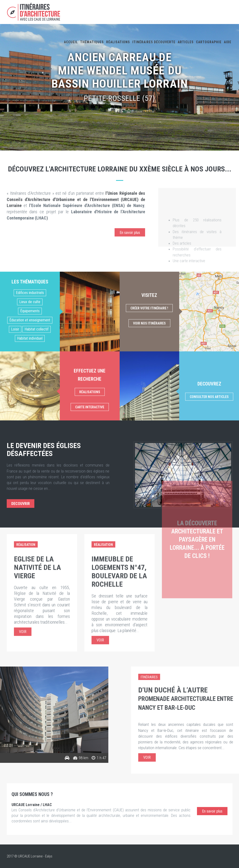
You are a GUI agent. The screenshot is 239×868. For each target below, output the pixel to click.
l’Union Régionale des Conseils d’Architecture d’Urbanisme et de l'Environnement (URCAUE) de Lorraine (76, 217)
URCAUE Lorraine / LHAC (32, 805)
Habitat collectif (37, 419)
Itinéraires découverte (154, 42)
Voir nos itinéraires (149, 413)
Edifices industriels (30, 382)
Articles (186, 42)
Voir (23, 566)
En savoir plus (130, 250)
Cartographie (209, 42)
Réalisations (118, 42)
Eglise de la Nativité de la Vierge (37, 501)
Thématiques (92, 42)
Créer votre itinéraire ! (149, 398)
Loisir (15, 419)
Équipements (30, 401)
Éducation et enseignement (30, 410)
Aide (228, 42)
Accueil (71, 42)
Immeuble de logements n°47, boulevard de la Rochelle (119, 506)
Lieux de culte (30, 392)
